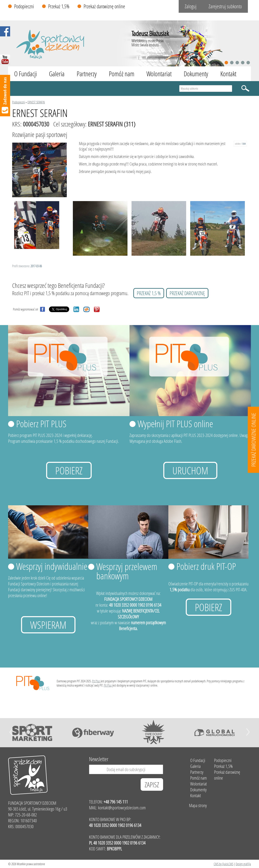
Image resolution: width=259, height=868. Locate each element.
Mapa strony (198, 805)
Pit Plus (96, 681)
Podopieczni (24, 6)
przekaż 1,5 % (149, 293)
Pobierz (69, 470)
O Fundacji (25, 74)
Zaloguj (191, 6)
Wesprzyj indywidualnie (52, 566)
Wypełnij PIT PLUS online (175, 424)
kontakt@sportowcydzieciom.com (122, 808)
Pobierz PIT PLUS (41, 424)
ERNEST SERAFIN (36, 102)
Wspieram (48, 625)
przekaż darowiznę (187, 293)
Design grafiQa (243, 864)
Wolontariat (159, 74)
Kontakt (228, 74)
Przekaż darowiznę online (104, 6)
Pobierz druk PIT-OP (206, 566)
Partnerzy (87, 74)
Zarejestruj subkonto (225, 6)
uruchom (190, 470)
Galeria (57, 74)
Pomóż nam (122, 74)
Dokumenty (196, 74)
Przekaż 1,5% (59, 6)
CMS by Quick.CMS (223, 864)
